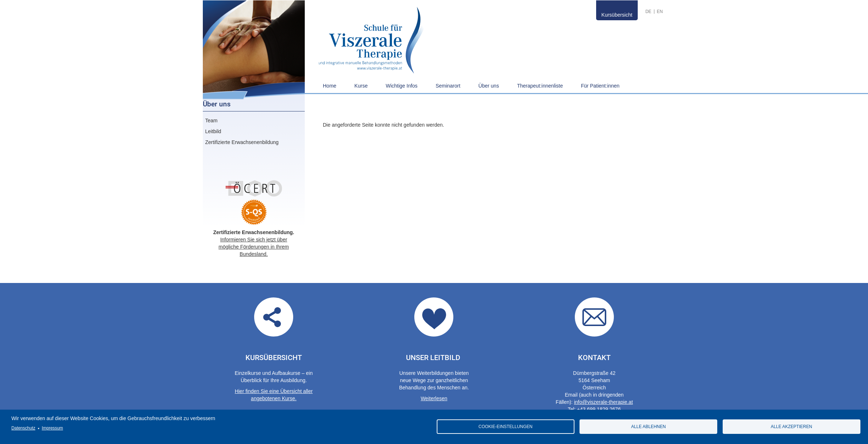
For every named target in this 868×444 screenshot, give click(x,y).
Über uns (489, 86)
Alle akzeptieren (791, 427)
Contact (594, 317)
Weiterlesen (434, 398)
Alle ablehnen (649, 427)
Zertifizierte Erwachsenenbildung (242, 142)
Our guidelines (434, 317)
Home (330, 86)
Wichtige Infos (402, 86)
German (648, 12)
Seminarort (448, 86)
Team (211, 120)
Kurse (361, 86)
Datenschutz (23, 428)
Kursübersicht (617, 15)
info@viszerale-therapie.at (604, 402)
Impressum (52, 428)
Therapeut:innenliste (540, 86)
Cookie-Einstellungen (506, 427)
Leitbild (213, 131)
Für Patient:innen (600, 86)
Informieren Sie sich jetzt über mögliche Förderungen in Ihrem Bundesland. (254, 247)
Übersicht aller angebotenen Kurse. (274, 317)
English (660, 12)
